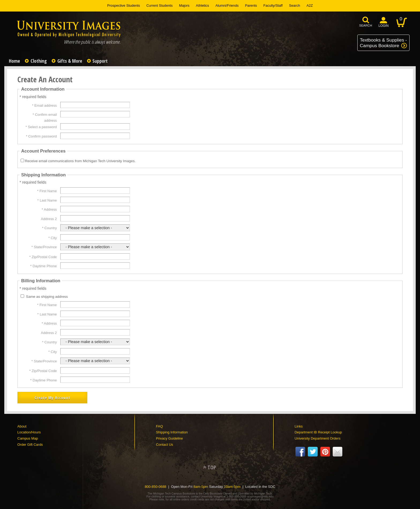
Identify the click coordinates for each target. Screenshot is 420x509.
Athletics (202, 5)
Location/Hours (29, 431)
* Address (49, 209)
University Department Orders (318, 437)
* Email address (44, 105)
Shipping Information (172, 431)
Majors (184, 5)
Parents (251, 5)
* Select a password (41, 127)
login (384, 26)
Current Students (160, 5)
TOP (212, 466)
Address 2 (49, 219)
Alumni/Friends (227, 5)
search (366, 25)
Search (295, 5)
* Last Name (47, 200)
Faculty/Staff (273, 5)
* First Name (47, 191)
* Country (49, 228)
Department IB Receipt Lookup (318, 431)
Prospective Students (123, 5)
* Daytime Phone (44, 266)
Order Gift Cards (30, 443)
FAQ (159, 425)
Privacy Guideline (169, 437)
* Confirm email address (45, 118)
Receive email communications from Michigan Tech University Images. (80, 161)
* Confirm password (41, 136)
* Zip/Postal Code (43, 257)
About (22, 425)
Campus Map (28, 437)
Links (299, 425)
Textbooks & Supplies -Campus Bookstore (383, 43)
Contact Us (164, 443)
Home (15, 61)
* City (53, 238)
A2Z (310, 5)
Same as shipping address (47, 297)
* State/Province (44, 247)
